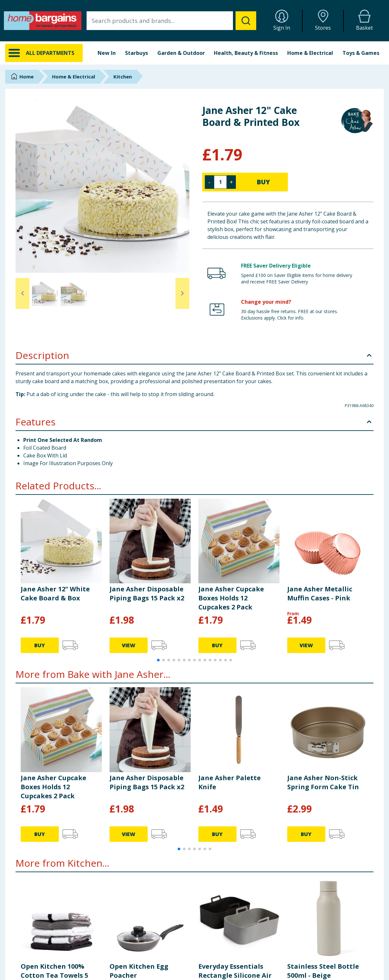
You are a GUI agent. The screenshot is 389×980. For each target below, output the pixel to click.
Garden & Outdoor (181, 53)
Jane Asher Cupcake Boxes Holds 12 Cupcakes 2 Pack (231, 598)
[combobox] (171, 21)
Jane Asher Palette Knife (230, 782)
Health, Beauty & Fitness (246, 53)
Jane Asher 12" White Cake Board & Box (55, 593)
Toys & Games (361, 53)
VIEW (129, 645)
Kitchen (123, 77)
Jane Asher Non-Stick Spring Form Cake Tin (323, 782)
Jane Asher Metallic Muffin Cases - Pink (320, 593)
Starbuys (137, 53)
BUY (263, 182)
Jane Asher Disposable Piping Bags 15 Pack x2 (147, 593)
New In (107, 53)
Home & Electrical (310, 53)
